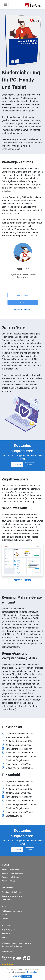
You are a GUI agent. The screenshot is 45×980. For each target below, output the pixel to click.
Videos (4, 915)
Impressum (6, 934)
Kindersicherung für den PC (12, 869)
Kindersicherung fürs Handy (12, 873)
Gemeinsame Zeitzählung (12, 892)
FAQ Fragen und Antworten (12, 911)
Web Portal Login (8, 930)
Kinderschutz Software (10, 877)
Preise (30, 465)
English (5, 938)
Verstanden (27, 976)
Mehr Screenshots (22, 310)
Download (17, 465)
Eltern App (6, 900)
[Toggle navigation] (5, 5)
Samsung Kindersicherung (12, 896)
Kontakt (5, 919)
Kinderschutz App (9, 881)
